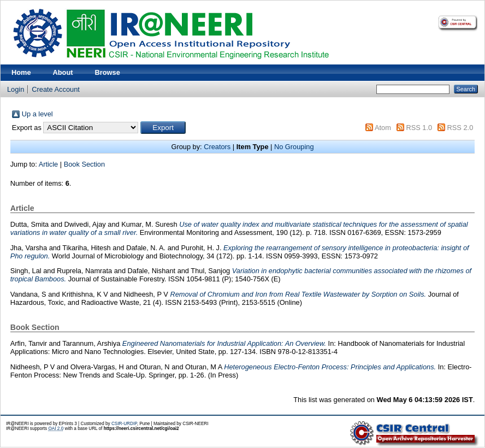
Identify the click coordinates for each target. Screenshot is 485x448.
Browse (108, 72)
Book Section (84, 164)
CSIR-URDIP (124, 424)
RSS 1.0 (419, 128)
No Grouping (294, 147)
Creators (217, 147)
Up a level (37, 114)
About (63, 72)
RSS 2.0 (460, 128)
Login (16, 89)
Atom (383, 128)
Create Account (56, 89)
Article (49, 164)
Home (21, 72)
